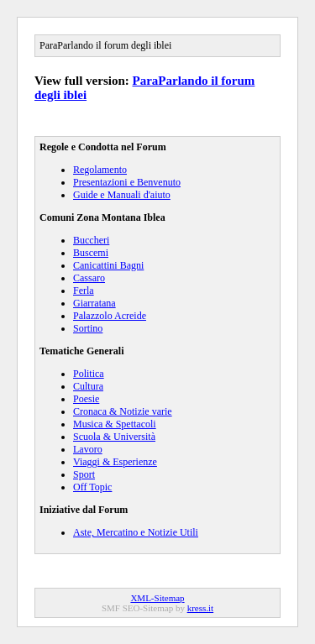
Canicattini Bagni (108, 265)
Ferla (84, 291)
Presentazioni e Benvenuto (127, 182)
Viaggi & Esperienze (115, 462)
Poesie (86, 399)
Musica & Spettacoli (115, 424)
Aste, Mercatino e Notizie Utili (136, 532)
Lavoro (88, 449)
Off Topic (92, 487)
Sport (84, 474)
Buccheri (91, 240)
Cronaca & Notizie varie (123, 411)
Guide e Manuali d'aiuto (122, 195)
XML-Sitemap (157, 598)
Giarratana (94, 303)
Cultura (88, 386)
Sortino (88, 328)
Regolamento (100, 170)
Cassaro (89, 278)
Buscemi (91, 253)
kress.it (200, 608)
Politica (89, 374)
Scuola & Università (114, 437)
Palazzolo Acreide (110, 316)
